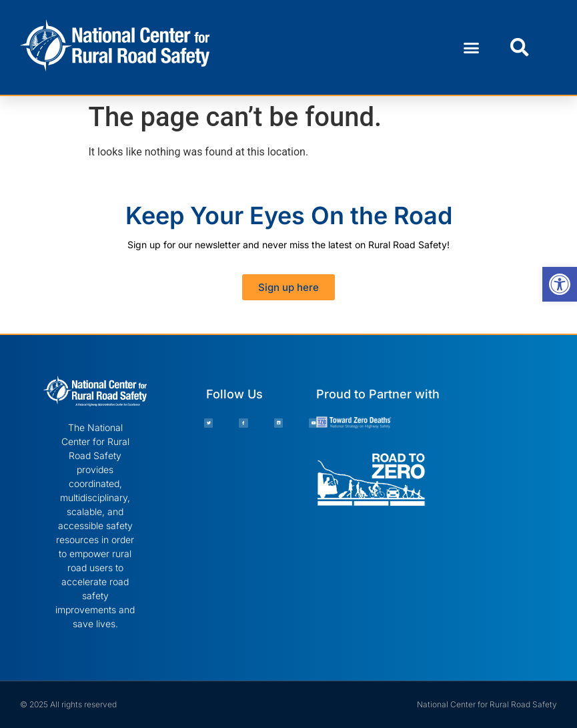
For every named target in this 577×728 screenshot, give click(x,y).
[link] (560, 284)
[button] (472, 47)
